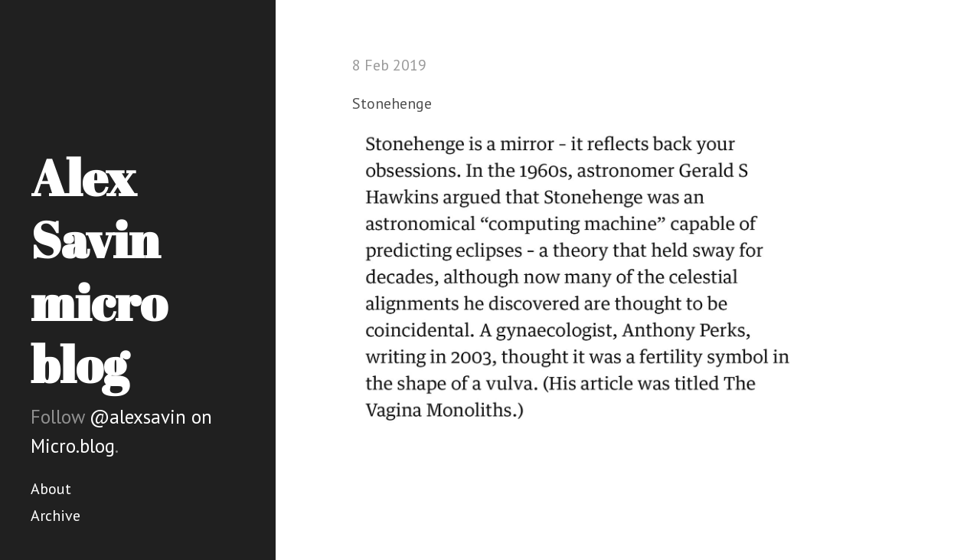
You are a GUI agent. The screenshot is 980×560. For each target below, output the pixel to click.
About (51, 489)
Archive (56, 516)
